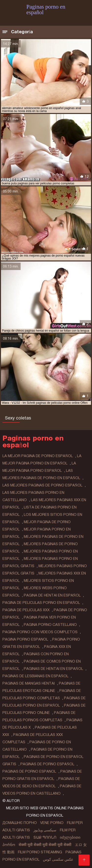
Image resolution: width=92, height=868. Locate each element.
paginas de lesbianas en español (35, 676)
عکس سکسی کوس (58, 859)
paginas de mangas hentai (29, 683)
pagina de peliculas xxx (26, 610)
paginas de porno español (47, 764)
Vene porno (52, 823)
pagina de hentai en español (52, 595)
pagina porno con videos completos (40, 632)
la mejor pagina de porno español (38, 456)
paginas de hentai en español (53, 669)
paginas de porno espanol (29, 771)
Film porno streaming (40, 852)
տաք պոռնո (45, 837)
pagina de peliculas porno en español (41, 603)
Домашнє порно (20, 823)
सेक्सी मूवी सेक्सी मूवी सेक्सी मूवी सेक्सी (45, 845)
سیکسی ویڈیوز (45, 830)
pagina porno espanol (25, 639)
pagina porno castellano (50, 625)
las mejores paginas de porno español (42, 485)
